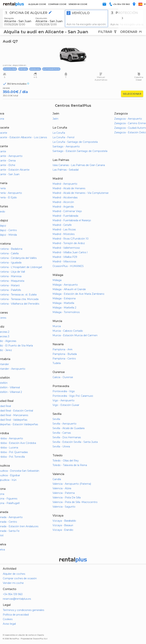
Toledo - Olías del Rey (66, 461)
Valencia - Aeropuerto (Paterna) (72, 484)
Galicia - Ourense (63, 377)
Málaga (57, 280)
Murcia (57, 326)
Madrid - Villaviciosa (64, 262)
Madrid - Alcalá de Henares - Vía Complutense (81, 193)
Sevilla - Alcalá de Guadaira (69, 428)
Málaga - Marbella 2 (64, 308)
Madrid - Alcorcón (63, 202)
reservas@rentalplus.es (17, 599)
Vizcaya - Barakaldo (64, 521)
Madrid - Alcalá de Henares (69, 188)
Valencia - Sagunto (64, 507)
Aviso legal (9, 624)
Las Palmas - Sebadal (66, 170)
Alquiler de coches (14, 574)
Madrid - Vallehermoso (66, 248)
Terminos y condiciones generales (23, 610)
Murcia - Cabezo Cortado (68, 331)
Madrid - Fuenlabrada (65, 216)
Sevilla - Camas (62, 433)
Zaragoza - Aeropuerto (128, 119)
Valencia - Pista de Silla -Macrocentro (75, 502)
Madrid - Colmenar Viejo (67, 211)
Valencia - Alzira (62, 488)
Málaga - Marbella (63, 303)
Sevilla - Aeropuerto (64, 424)
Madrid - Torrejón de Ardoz (69, 243)
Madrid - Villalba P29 (65, 257)
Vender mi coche (13, 583)
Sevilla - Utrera (61, 447)
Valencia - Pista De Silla (67, 498)
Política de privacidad (16, 615)
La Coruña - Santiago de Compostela (75, 142)
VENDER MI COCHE (78, 4)
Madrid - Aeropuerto (65, 184)
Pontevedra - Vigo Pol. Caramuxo (73, 396)
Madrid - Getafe (62, 225)
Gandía (57, 479)
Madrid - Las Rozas (64, 229)
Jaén (55, 119)
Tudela (57, 363)
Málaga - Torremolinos (66, 312)
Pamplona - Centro (64, 359)
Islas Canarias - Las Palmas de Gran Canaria (79, 165)
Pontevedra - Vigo (64, 391)
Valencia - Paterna (64, 493)
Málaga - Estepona (64, 298)
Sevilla (56, 419)
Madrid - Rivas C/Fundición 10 (71, 239)
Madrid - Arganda (63, 207)
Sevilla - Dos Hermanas (67, 437)
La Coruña (59, 133)
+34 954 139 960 (13, 594)
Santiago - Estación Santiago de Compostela (80, 151)
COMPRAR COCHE (57, 4)
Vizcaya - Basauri (63, 525)
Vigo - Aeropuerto (64, 400)
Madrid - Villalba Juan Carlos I (70, 252)
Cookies (8, 619)
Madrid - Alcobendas (65, 197)
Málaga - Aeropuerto (65, 285)
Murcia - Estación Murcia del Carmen (75, 335)
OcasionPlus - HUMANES (68, 266)
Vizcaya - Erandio (63, 530)
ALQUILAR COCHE (37, 4)
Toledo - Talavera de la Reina (70, 465)
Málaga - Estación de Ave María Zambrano (78, 294)
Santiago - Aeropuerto (66, 146)
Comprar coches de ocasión (20, 578)
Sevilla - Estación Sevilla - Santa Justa (75, 442)
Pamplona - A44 (62, 349)
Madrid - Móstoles (64, 234)
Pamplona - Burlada (65, 354)
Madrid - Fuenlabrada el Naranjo (72, 220)
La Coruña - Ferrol (63, 137)
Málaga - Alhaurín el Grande (69, 289)
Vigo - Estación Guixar (66, 405)
